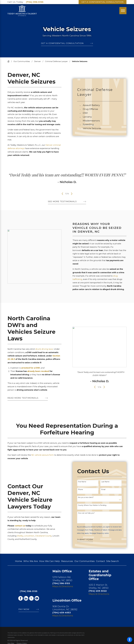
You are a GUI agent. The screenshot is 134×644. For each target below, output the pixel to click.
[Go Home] (9, 61)
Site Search (113, 561)
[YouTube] (37, 598)
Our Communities (22, 61)
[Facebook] (21, 598)
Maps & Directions (63, 586)
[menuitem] (102, 105)
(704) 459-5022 (98, 591)
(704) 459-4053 (62, 613)
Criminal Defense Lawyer (56, 61)
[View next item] (72, 194)
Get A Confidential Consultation (103, 2)
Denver (37, 61)
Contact (100, 561)
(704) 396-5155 (35, 2)
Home (19, 561)
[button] (130, 640)
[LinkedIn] (26, 598)
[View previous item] (62, 194)
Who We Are (31, 561)
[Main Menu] (123, 11)
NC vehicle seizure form (43, 455)
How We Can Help (50, 561)
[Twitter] (31, 598)
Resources (67, 561)
